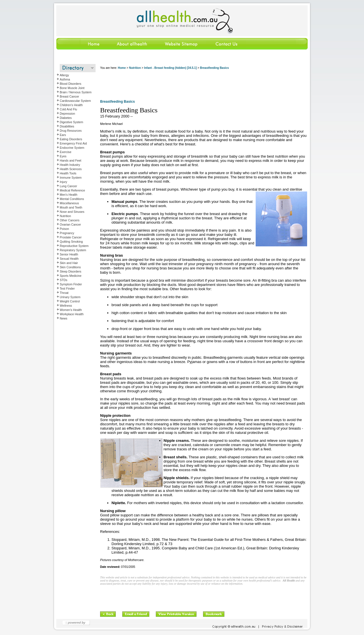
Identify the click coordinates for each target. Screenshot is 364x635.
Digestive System (71, 122)
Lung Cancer (68, 186)
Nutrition (65, 216)
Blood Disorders (71, 84)
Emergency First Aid (73, 143)
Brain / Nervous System (76, 92)
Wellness (66, 306)
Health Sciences (71, 169)
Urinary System (70, 297)
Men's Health (69, 195)
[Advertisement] (204, 85)
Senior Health (69, 254)
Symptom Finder (71, 284)
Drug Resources (71, 131)
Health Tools (68, 173)
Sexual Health (69, 259)
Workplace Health (72, 314)
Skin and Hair (69, 263)
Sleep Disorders (71, 271)
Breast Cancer (69, 96)
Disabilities (67, 126)
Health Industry (70, 165)
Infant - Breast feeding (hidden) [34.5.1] (170, 68)
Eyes (63, 156)
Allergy (64, 75)
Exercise (66, 152)
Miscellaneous (69, 203)
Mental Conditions (72, 199)
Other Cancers (70, 220)
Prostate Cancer (71, 237)
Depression (67, 114)
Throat (64, 293)
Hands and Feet (71, 160)
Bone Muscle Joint (72, 88)
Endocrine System (72, 148)
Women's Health (71, 310)
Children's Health (71, 105)
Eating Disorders (71, 139)
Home (122, 68)
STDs (64, 280)
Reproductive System (74, 246)
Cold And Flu (68, 109)
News (64, 318)
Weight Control (70, 301)
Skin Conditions (70, 267)
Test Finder (67, 288)
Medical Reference (72, 190)
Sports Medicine (71, 276)
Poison (64, 229)
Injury (63, 182)
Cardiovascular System (75, 101)
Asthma (65, 79)
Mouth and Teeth (71, 207)
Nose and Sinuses (72, 212)
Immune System (71, 178)
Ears (63, 135)
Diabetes (66, 118)
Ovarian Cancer (70, 224)
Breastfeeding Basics (214, 68)
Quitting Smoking (71, 242)
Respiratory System (73, 250)
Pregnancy (67, 233)
